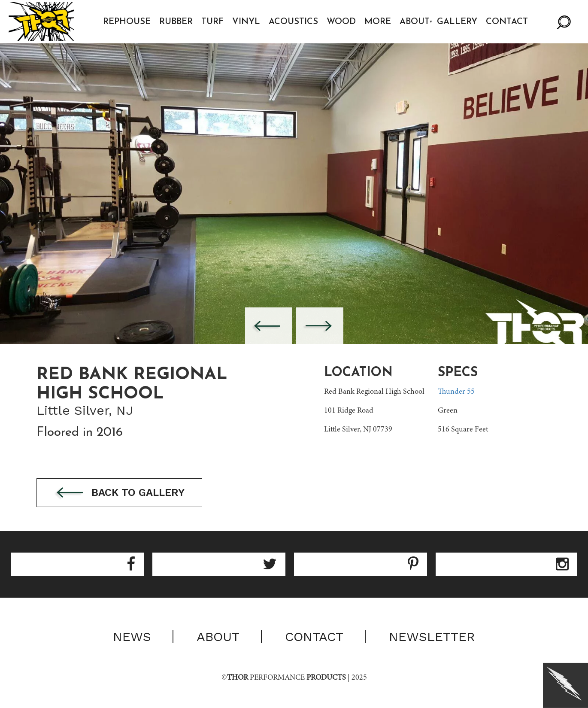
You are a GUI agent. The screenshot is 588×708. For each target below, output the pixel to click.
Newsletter (432, 637)
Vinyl (246, 22)
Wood (341, 22)
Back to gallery (119, 493)
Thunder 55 (456, 392)
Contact (507, 22)
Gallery (457, 22)
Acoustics (293, 22)
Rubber (176, 22)
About (415, 22)
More (378, 22)
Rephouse (127, 22)
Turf (212, 22)
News (132, 637)
